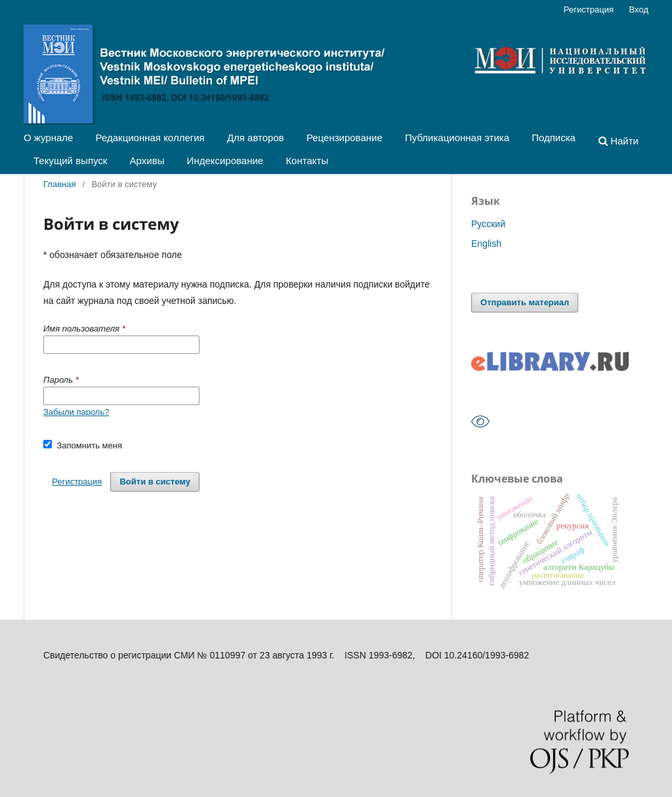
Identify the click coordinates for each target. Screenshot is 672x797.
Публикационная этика (457, 138)
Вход (639, 10)
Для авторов (256, 138)
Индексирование (225, 161)
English (486, 244)
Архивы (147, 161)
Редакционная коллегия (150, 138)
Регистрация (589, 10)
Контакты (307, 161)
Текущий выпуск (70, 161)
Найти (619, 141)
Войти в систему (155, 482)
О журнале (48, 138)
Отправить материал (525, 302)
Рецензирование (345, 138)
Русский (488, 224)
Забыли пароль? (76, 412)
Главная (60, 184)
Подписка (554, 138)
